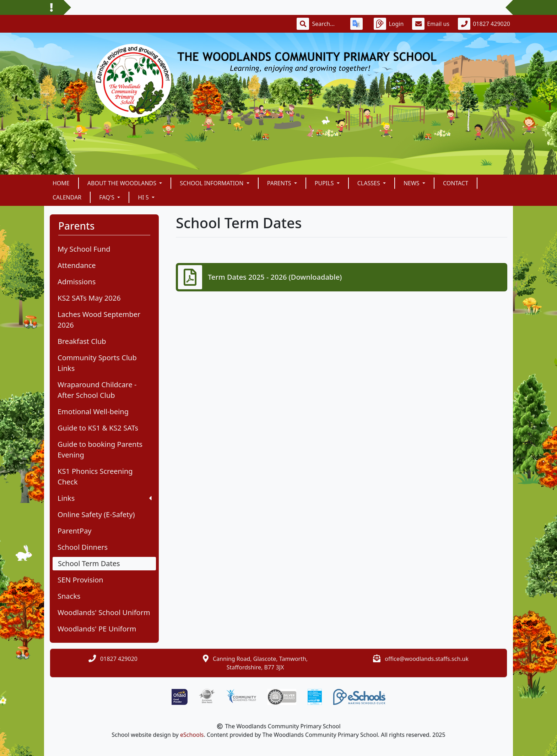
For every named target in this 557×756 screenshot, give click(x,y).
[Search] (327, 24)
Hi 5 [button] (144, 197)
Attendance (77, 265)
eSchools (192, 735)
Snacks (69, 596)
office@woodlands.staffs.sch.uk (427, 659)
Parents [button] (280, 183)
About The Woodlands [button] (123, 183)
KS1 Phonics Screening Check (95, 476)
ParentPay (75, 531)
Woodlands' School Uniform (104, 612)
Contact (456, 183)
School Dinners (83, 547)
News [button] (412, 183)
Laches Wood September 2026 (99, 320)
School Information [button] (212, 183)
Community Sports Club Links (97, 363)
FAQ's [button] (107, 197)
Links (105, 498)
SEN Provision (80, 580)
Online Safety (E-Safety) (96, 514)
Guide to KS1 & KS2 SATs (98, 428)
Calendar (67, 197)
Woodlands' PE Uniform (97, 629)
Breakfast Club (82, 341)
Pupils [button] (325, 183)
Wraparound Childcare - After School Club (97, 390)
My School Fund (84, 249)
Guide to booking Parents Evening (100, 450)
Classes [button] (369, 183)
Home (61, 183)
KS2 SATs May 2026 (89, 298)
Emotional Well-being (93, 412)
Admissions (77, 282)
